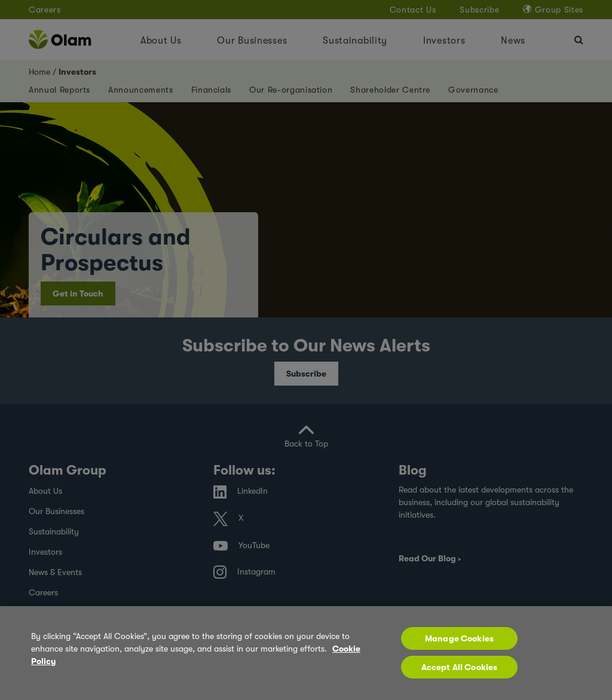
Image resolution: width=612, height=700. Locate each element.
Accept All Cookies (460, 673)
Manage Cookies (459, 644)
